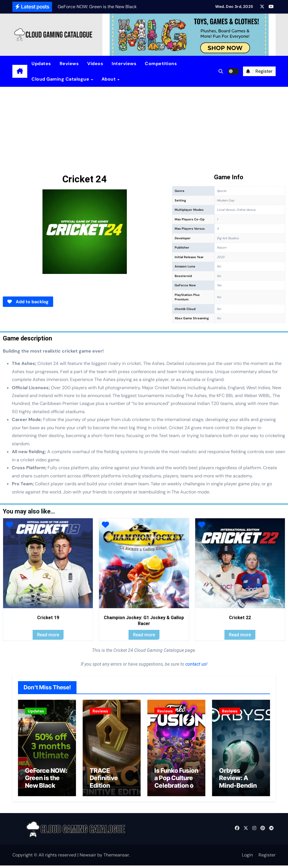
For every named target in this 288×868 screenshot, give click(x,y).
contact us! (196, 664)
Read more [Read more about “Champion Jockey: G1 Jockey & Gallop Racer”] (144, 635)
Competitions (161, 64)
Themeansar (116, 857)
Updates (41, 64)
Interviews (124, 64)
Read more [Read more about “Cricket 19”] (48, 635)
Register (267, 857)
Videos (95, 64)
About (109, 79)
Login (247, 857)
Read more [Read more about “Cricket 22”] (240, 635)
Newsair (88, 857)
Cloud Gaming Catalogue (61, 79)
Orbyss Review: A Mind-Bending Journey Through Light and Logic (240, 791)
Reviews (69, 64)
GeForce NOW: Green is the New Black (46, 780)
